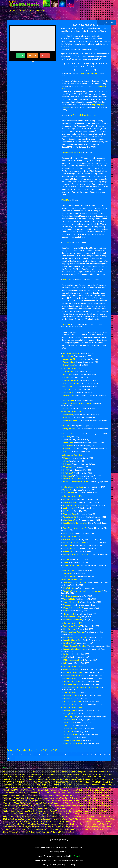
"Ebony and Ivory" (69, 429)
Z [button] (13, 759)
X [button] (109, 754)
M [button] (60, 754)
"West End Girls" (69, 599)
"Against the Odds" (70, 508)
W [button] (105, 754)
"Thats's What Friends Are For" (74, 583)
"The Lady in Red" (69, 614)
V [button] (100, 754)
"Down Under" (68, 446)
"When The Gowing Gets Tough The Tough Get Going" (83, 591)
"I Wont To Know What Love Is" (75, 543)
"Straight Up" (69, 714)
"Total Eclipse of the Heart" (73, 487)
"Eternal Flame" (70, 720)
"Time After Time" (70, 514)
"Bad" (65, 657)
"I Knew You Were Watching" (74, 632)
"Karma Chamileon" (70, 502)
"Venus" (66, 611)
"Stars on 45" (68, 389)
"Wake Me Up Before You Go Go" (75, 528)
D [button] (22, 754)
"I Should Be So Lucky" (72, 678)
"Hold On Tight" (69, 400)
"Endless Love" (69, 395)
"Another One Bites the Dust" (74, 359)
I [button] (43, 754)
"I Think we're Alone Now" (73, 660)
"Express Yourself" (71, 729)
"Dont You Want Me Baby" (72, 434)
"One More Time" (70, 684)
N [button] (65, 754)
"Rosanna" (67, 437)
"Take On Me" (68, 574)
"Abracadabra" (68, 443)
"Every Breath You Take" (72, 479)
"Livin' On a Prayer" (70, 629)
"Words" (66, 452)
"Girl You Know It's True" (73, 701)
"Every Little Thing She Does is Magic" (77, 403)
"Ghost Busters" (69, 520)
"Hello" (65, 511)
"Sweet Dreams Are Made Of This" (76, 482)
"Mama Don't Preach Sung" (73, 608)
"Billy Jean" (67, 464)
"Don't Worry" (69, 704)
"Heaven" (66, 560)
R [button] (83, 754)
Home (12, 11)
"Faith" (65, 663)
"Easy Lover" (68, 546)
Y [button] (8, 759)
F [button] (30, 754)
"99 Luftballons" (69, 467)
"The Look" (68, 726)
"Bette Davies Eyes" (70, 386)
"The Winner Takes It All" (71, 353)
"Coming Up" (67, 242)
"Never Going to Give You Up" (74, 675)
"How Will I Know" (70, 588)
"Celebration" (68, 374)
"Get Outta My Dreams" (73, 681)
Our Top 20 (41, 11)
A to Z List (110, 22)
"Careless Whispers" (71, 540)
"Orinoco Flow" (69, 698)
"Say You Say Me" (69, 576)
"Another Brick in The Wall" (72, 152)
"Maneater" (67, 458)
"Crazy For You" (69, 552)
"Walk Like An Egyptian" (72, 626)
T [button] (92, 754)
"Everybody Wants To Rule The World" (77, 554)
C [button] (17, 754)
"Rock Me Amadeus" (71, 596)
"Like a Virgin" (68, 533)
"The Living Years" (71, 717)
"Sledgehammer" (69, 605)
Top (101, 22)
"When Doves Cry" (70, 517)
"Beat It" (66, 470)
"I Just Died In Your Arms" (73, 640)
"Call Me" (66, 200)
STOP (45, 56)
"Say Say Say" (68, 499)
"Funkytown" (67, 279)
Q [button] (79, 754)
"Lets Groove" (68, 415)
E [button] (26, 754)
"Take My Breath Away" (72, 617)
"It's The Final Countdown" (73, 620)
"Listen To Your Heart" (72, 740)
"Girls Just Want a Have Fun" (74, 505)
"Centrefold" (67, 418)
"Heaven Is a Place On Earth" (74, 672)
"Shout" (66, 562)
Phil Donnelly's (9, 767)
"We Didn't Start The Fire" (73, 743)
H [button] (39, 754)
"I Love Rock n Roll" (70, 421)
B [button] (13, 754)
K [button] (52, 754)
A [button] (9, 754)
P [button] (74, 754)
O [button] (70, 754)
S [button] (87, 754)
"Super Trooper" (69, 365)
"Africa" (66, 461)
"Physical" (67, 408)
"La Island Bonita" (69, 643)
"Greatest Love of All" (71, 602)
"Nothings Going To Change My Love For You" (81, 687)
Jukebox (21, 11)
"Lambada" (68, 737)
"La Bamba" (67, 654)
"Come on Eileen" (69, 449)
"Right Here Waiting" (71, 735)
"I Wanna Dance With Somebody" (75, 646)
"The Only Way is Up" (72, 692)
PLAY (21, 56)
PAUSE (33, 56)
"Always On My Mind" (71, 670)
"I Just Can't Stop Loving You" (74, 649)
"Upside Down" (67, 356)
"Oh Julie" (66, 426)
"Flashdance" (68, 476)
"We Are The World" (70, 548)
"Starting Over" (68, 372)
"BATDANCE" (69, 732)
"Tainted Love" (68, 392)
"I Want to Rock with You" (88, 73)
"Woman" (66, 377)
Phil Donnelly (75, 856)
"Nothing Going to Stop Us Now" (75, 637)
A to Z (31, 11)
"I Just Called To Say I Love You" (75, 523)
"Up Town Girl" (68, 490)
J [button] (47, 754)
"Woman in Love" (69, 362)
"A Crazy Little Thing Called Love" (84, 115)
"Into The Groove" (69, 571)
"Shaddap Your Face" (71, 380)
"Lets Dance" (68, 473)
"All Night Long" (69, 493)
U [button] (96, 754)
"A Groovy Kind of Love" (73, 695)
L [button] (56, 754)
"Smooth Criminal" (71, 711)
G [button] (35, 754)
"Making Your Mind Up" (71, 383)
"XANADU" (66, 324)
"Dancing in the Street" (71, 565)
